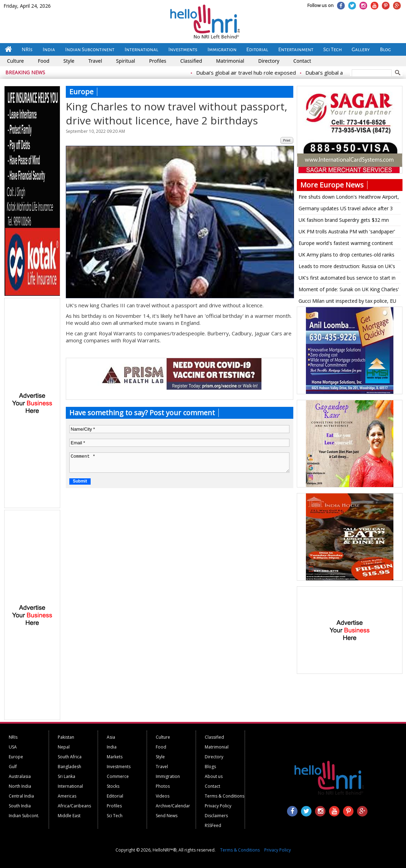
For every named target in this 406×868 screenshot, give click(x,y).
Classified (191, 61)
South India (20, 806)
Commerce (118, 776)
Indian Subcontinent (90, 49)
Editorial (257, 49)
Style (69, 61)
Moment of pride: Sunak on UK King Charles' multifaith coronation (349, 291)
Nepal (64, 747)
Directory (269, 61)
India (49, 49)
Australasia (20, 776)
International (141, 49)
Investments (183, 49)
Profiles (158, 61)
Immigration (222, 49)
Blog (386, 49)
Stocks (113, 786)
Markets (115, 757)
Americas (67, 796)
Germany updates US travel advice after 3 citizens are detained (346, 210)
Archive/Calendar (173, 806)
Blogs (210, 767)
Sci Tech (333, 49)
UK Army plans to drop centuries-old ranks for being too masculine (346, 256)
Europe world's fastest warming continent (346, 243)
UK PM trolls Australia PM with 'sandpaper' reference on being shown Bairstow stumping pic (347, 233)
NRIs (27, 49)
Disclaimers (216, 816)
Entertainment (296, 49)
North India (20, 786)
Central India (21, 796)
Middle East (69, 816)
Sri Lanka (66, 776)
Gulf (13, 767)
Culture (15, 61)
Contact (302, 61)
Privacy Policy (218, 806)
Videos (163, 796)
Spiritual (126, 61)
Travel (95, 61)
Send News (167, 816)
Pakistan (66, 737)
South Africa (70, 757)
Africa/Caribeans (74, 806)
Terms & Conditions (225, 796)
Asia (111, 737)
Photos (163, 786)
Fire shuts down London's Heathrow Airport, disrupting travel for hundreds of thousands (349, 198)
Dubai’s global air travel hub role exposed (250, 73)
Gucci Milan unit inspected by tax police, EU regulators (347, 302)
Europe (16, 757)
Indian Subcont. (24, 816)
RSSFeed (213, 825)
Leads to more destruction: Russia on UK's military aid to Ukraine (347, 267)
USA (13, 747)
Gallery (361, 49)
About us (214, 776)
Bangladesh (69, 767)
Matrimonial (230, 61)
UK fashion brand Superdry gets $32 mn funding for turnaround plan (344, 221)
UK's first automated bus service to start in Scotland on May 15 (347, 279)
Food (44, 61)
